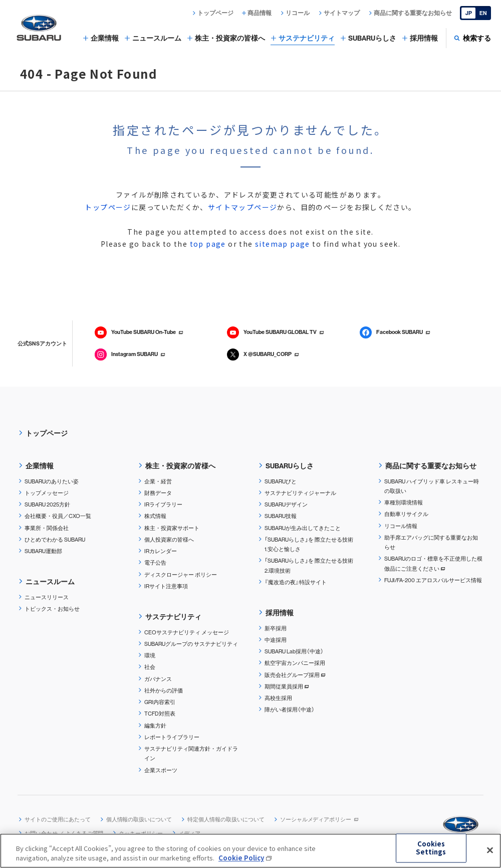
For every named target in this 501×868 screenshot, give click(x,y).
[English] (475, 13)
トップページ (108, 207)
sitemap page (283, 244)
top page (208, 244)
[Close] (490, 850)
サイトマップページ (243, 207)
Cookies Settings (431, 848)
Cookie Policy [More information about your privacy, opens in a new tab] (241, 858)
